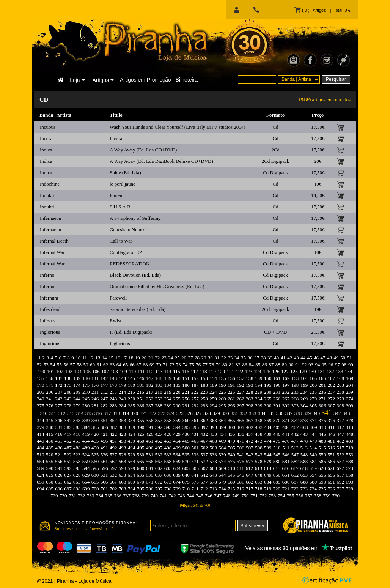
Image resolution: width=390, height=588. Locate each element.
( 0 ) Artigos (310, 10)
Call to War (121, 241)
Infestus (48, 321)
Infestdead (50, 309)
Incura (46, 138)
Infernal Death (54, 241)
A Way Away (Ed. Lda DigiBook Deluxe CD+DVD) (161, 161)
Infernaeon (50, 218)
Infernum (49, 298)
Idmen (116, 195)
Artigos (103, 80)
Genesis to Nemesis (129, 229)
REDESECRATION (130, 264)
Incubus (48, 127)
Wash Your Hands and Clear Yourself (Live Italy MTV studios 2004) (178, 127)
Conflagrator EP (126, 252)
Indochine (50, 184)
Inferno (47, 275)
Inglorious (50, 332)
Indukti (47, 195)
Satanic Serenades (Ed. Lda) (138, 309)
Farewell (118, 298)
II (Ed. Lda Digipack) (131, 332)
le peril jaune (123, 184)
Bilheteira (187, 80)
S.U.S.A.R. (121, 207)
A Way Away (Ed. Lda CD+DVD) (143, 150)
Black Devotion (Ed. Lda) (135, 275)
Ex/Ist (116, 321)
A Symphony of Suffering (135, 218)
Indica (46, 150)
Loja (77, 80)
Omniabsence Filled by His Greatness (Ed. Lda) (157, 286)
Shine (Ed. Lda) (125, 173)
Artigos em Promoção (145, 80)
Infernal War (52, 252)
